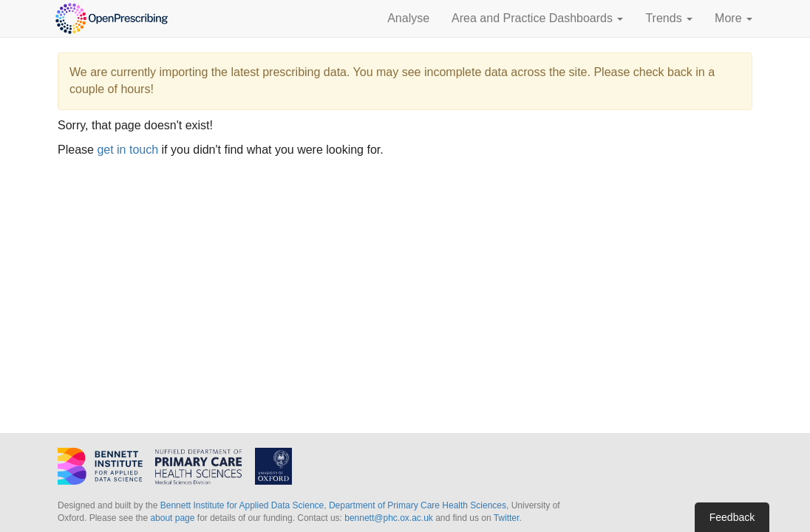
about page (172, 518)
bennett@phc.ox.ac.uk (389, 518)
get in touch (127, 150)
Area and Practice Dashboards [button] (537, 18)
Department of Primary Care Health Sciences (418, 505)
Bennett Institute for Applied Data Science (242, 505)
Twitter (507, 518)
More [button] (734, 18)
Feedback (732, 517)
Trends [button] (669, 18)
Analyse (408, 18)
